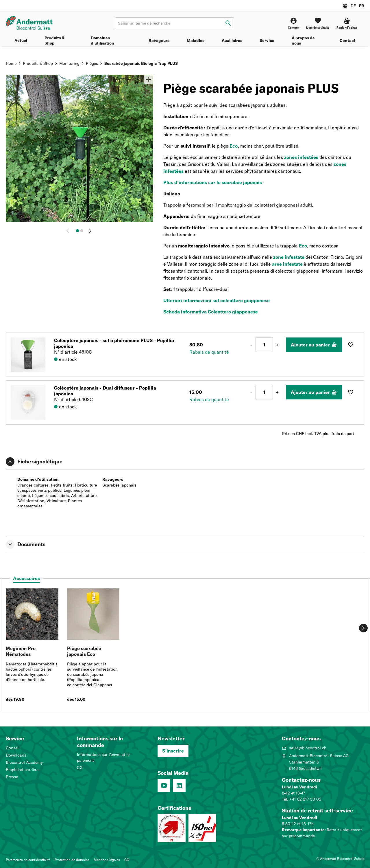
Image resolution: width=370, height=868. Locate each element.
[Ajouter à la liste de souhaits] (351, 345)
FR (362, 6)
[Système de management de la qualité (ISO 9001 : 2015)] (202, 828)
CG (80, 768)
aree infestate (287, 264)
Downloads (16, 755)
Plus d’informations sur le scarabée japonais (213, 182)
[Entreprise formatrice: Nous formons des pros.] (172, 828)
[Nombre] (264, 345)
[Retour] (69, 231)
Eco (234, 146)
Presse (12, 777)
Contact (348, 41)
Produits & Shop (55, 41)
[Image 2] (82, 231)
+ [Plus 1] (277, 345)
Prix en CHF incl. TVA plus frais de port (318, 434)
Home (11, 63)
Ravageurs (159, 41)
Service (267, 41)
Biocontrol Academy (24, 762)
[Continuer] (90, 231)
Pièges (92, 63)
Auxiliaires (232, 41)
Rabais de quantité (209, 352)
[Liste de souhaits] (318, 23)
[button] (347, 23)
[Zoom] (148, 80)
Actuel (21, 41)
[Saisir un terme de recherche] (228, 23)
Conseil (13, 748)
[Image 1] (77, 231)
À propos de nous (303, 41)
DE (353, 6)
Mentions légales (107, 860)
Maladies (196, 41)
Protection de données (72, 860)
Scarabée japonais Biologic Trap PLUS (141, 63)
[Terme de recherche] (174, 23)
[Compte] (293, 23)
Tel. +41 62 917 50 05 (301, 799)
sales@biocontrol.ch (304, 748)
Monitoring (69, 63)
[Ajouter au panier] (314, 345)
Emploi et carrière (22, 770)
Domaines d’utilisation (102, 41)
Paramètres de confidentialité (28, 860)
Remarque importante (303, 830)
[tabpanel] (185, 648)
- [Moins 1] (251, 345)
